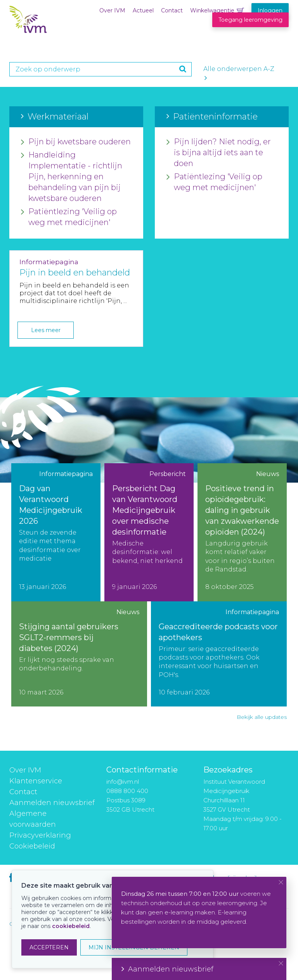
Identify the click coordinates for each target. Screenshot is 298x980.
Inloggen (270, 10)
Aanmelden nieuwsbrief (52, 803)
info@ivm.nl (123, 782)
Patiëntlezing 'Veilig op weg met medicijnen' (69, 217)
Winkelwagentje (212, 10)
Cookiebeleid (32, 846)
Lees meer (46, 330)
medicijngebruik (237, 878)
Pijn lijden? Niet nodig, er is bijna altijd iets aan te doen (219, 153)
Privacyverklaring (40, 835)
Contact (172, 10)
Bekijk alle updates (262, 717)
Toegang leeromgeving (250, 20)
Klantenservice (36, 781)
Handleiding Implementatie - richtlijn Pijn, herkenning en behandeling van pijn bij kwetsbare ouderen (72, 177)
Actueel (143, 10)
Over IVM (112, 10)
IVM (57, 23)
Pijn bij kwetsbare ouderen (76, 142)
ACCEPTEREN (49, 947)
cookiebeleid (71, 926)
